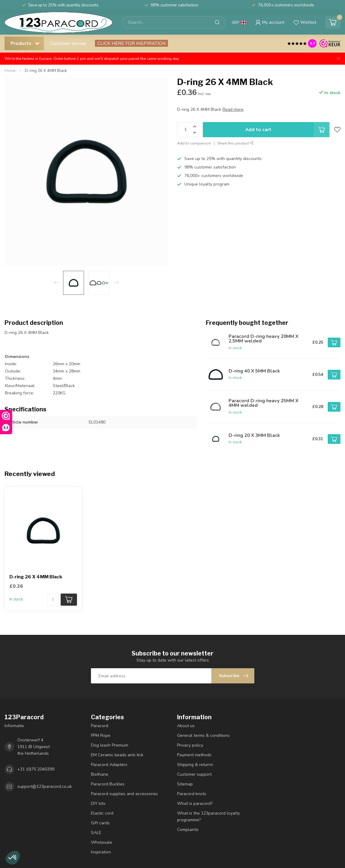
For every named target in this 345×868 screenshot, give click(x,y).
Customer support (194, 774)
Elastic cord (102, 813)
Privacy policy (190, 745)
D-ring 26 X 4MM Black (46, 71)
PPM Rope (101, 735)
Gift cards (100, 823)
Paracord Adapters (109, 765)
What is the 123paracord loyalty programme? (208, 817)
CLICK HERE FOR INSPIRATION (131, 43)
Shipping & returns (195, 765)
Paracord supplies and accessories (124, 794)
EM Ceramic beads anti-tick (117, 755)
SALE (96, 833)
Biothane (100, 774)
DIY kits (98, 803)
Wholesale (102, 842)
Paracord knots (192, 794)
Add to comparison (194, 143)
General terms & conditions (203, 735)
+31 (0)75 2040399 (36, 769)
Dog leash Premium (110, 745)
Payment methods (194, 755)
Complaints (188, 830)
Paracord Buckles (108, 784)
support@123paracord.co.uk (45, 786)
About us (186, 726)
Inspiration (101, 852)
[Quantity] (53, 600)
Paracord (100, 726)
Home (10, 71)
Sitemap (185, 784)
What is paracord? (195, 803)
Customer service (68, 43)
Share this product (236, 143)
